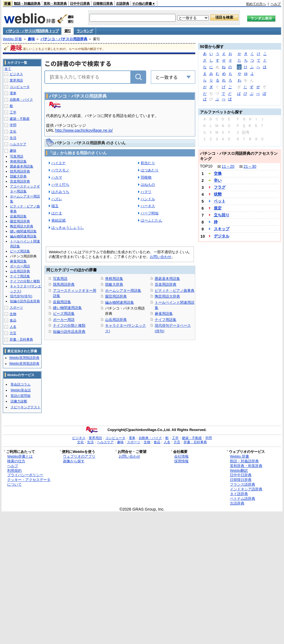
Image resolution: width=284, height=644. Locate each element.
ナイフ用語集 (166, 320)
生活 (13, 138)
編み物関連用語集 (120, 302)
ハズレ (57, 199)
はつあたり (150, 170)
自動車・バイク (21, 100)
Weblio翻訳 (239, 471)
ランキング (85, 31)
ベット (220, 201)
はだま (57, 213)
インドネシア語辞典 (246, 489)
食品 (13, 320)
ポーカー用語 (64, 320)
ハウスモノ (60, 170)
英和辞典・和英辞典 (246, 466)
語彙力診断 (19, 401)
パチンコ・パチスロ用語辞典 (64, 39)
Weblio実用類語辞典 (24, 358)
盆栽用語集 (62, 302)
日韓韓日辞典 (103, 4)
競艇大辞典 (114, 284)
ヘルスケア (18, 144)
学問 (13, 125)
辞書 (7, 4)
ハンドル (148, 199)
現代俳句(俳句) (21, 296)
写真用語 (60, 279)
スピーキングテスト (26, 407)
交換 (218, 173)
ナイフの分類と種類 (69, 325)
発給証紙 (59, 220)
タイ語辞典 (239, 494)
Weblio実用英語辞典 (24, 364)
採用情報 (181, 461)
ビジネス (16, 74)
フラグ (220, 187)
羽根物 (146, 177)
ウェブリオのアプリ (79, 456)
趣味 (31, 39)
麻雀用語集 (164, 314)
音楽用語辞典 (166, 284)
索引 (68, 31)
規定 (218, 208)
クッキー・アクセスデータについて (29, 482)
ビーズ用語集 (64, 314)
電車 (13, 93)
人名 (13, 327)
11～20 (228, 166)
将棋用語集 (114, 279)
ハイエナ (59, 163)
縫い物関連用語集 (67, 308)
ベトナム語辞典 (243, 499)
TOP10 (206, 166)
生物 (13, 314)
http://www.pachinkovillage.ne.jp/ (84, 130)
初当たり (148, 163)
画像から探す (74, 461)
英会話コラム (21, 384)
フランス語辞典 (243, 484)
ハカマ (57, 177)
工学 (13, 112)
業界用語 (16, 80)
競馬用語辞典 (64, 284)
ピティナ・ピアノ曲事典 (175, 291)
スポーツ (16, 308)
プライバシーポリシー (25, 475)
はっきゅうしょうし (68, 228)
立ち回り (222, 215)
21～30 (250, 166)
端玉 (55, 206)
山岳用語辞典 (116, 320)
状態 (218, 194)
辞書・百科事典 (21, 339)
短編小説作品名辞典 (69, 332)
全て (8, 69)
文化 (13, 131)
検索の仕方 (16, 461)
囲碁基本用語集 (167, 279)
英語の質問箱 (21, 396)
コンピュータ (20, 87)
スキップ (222, 229)
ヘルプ (276, 4)
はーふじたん (151, 220)
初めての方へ (256, 4)
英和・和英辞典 (55, 4)
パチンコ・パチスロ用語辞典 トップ (32, 31)
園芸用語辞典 (116, 296)
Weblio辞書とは (20, 456)
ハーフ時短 (150, 213)
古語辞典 (123, 4)
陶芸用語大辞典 (167, 296)
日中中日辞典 (80, 4)
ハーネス (148, 206)
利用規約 (14, 471)
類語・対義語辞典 (27, 4)
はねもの (148, 185)
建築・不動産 (20, 119)
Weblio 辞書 (12, 39)
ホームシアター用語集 (123, 291)
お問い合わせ (161, 257)
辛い (218, 180)
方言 (13, 333)
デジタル (222, 236)
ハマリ (146, 192)
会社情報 (181, 456)
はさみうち (60, 192)
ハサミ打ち (60, 185)
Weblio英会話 (21, 390)
